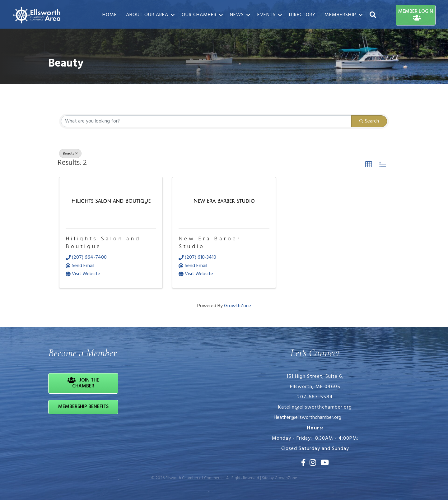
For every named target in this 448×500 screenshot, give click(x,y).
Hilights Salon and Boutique (103, 243)
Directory (302, 15)
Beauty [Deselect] (70, 154)
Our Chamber (199, 15)
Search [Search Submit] (369, 121)
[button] (369, 164)
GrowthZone (238, 306)
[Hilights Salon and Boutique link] (111, 202)
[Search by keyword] (206, 121)
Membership (340, 15)
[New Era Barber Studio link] (224, 202)
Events (266, 15)
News (237, 15)
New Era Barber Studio (210, 243)
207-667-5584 (315, 397)
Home (110, 15)
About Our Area (147, 15)
